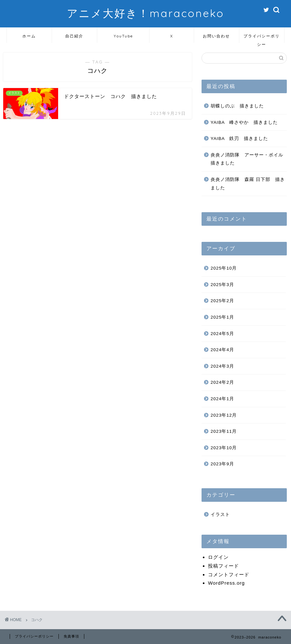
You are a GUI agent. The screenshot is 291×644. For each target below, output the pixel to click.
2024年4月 (222, 350)
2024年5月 (222, 334)
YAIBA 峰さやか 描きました (244, 122)
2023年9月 (222, 464)
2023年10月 (224, 448)
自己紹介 (74, 36)
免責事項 (71, 636)
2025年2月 (222, 301)
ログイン (218, 557)
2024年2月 (222, 382)
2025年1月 (222, 317)
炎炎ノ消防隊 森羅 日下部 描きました (248, 184)
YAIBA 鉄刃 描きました (239, 139)
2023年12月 (224, 415)
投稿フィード (223, 566)
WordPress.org (226, 583)
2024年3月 (222, 366)
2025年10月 (224, 268)
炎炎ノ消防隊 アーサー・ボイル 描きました (248, 159)
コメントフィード (229, 575)
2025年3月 (222, 285)
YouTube (123, 36)
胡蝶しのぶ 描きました (237, 106)
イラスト (220, 515)
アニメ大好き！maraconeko (145, 13)
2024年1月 (222, 399)
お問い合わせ (216, 36)
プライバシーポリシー (262, 38)
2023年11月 (224, 431)
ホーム (29, 36)
